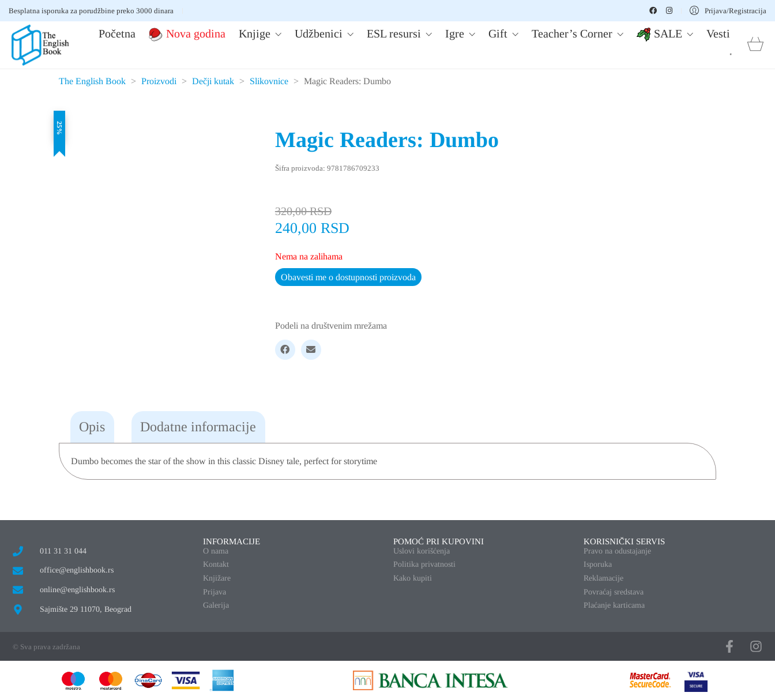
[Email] (311, 350)
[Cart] (755, 45)
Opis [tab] (92, 427)
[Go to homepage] (40, 45)
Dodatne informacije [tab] (198, 427)
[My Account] (728, 11)
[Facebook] (285, 350)
